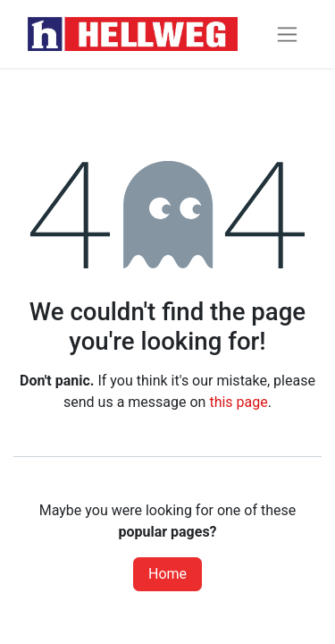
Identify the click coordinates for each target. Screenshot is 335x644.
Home (167, 574)
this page (238, 402)
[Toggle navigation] (287, 34)
